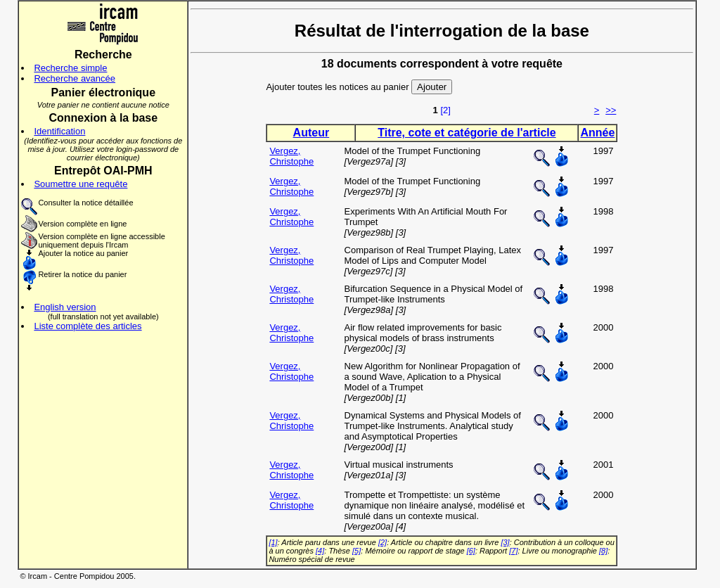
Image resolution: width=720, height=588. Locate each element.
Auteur (311, 133)
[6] (471, 551)
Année (597, 133)
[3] (505, 542)
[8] (603, 551)
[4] (320, 551)
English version (65, 307)
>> (611, 110)
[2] (445, 110)
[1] (273, 542)
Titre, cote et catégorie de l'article (467, 133)
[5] (356, 551)
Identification (59, 131)
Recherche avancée (75, 78)
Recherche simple (70, 68)
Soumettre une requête (81, 184)
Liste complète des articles (88, 326)
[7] (513, 551)
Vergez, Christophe (291, 156)
